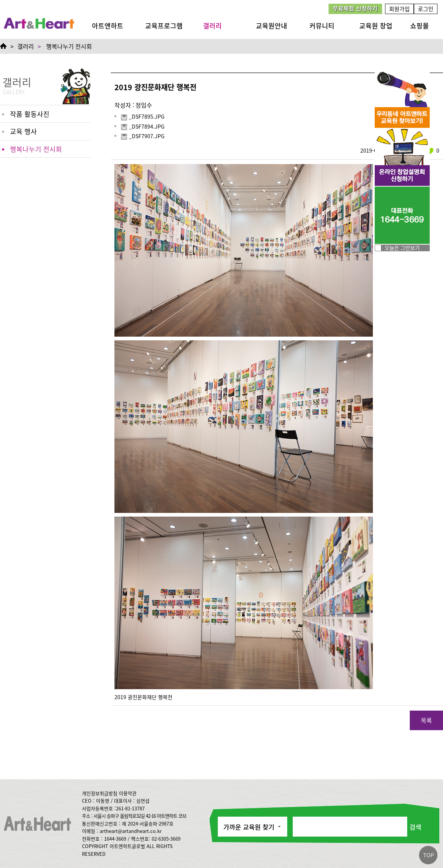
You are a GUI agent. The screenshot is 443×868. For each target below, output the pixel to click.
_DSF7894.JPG (143, 127)
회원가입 (399, 9)
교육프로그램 (164, 25)
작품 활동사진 (30, 114)
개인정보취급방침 (100, 793)
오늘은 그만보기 (402, 248)
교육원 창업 (376, 25)
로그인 (426, 9)
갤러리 (212, 25)
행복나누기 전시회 (69, 46)
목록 (426, 720)
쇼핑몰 (420, 25)
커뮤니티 (322, 25)
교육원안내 (272, 25)
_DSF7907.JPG (143, 136)
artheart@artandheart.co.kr (131, 831)
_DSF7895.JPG (143, 117)
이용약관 (128, 793)
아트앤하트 (108, 25)
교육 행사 (23, 131)
